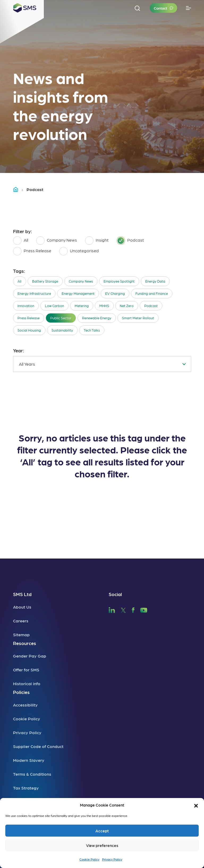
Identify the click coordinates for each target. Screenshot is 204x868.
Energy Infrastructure (34, 293)
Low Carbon (54, 306)
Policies (21, 692)
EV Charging (115, 293)
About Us (22, 607)
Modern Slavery (29, 760)
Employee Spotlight (119, 281)
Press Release (29, 318)
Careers (21, 621)
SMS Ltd (22, 594)
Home (18, 189)
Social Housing (29, 330)
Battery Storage (45, 281)
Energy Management (78, 293)
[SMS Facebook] (133, 609)
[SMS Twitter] (123, 609)
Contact (160, 8)
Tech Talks (92, 330)
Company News (81, 281)
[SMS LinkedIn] (112, 609)
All (20, 281)
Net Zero (127, 306)
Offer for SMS (26, 670)
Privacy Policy (112, 859)
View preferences (102, 845)
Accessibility (25, 705)
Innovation (26, 306)
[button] (196, 805)
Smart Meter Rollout (138, 318)
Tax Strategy (26, 788)
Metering (82, 306)
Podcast (151, 306)
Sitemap (21, 635)
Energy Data (155, 281)
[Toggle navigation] (188, 8)
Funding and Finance (152, 293)
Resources (25, 643)
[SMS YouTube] (144, 609)
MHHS (104, 306)
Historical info (27, 683)
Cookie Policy (89, 859)
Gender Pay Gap (30, 656)
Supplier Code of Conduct (38, 746)
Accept (102, 831)
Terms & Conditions (32, 774)
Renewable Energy (97, 318)
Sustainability (62, 330)
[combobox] (102, 364)
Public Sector (61, 318)
